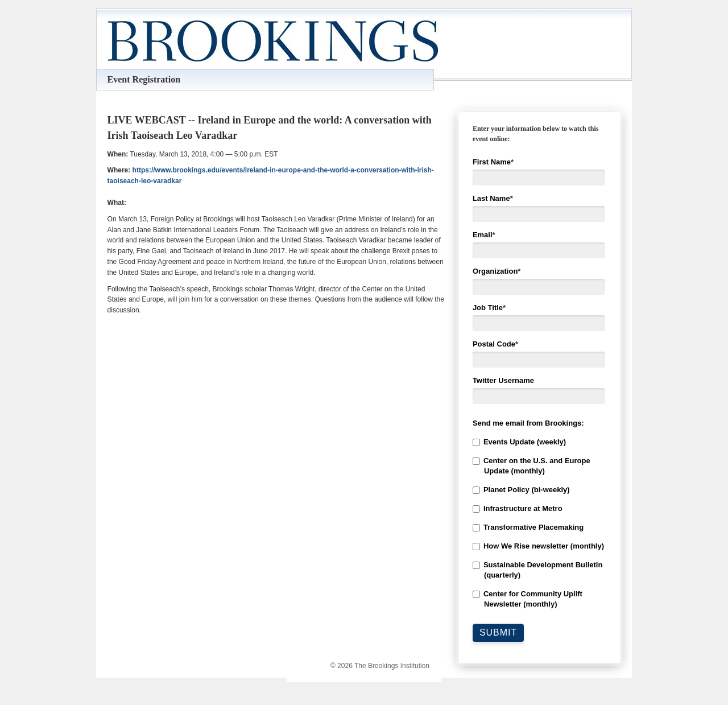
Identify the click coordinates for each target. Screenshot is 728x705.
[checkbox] (540, 523)
